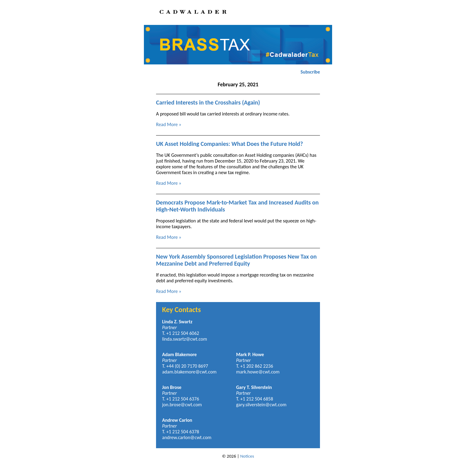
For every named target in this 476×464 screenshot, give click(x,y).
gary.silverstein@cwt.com (261, 405)
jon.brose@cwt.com (182, 405)
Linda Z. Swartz (177, 322)
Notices (247, 456)
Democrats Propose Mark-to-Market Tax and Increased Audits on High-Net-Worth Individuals (237, 206)
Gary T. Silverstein (254, 387)
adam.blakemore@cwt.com (189, 372)
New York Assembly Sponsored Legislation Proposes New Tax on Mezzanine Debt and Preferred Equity (236, 260)
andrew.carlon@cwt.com (187, 437)
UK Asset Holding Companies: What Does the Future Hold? (229, 144)
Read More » (169, 124)
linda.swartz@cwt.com (185, 339)
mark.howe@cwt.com (258, 372)
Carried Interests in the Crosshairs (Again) (208, 102)
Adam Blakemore (179, 354)
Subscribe (310, 72)
